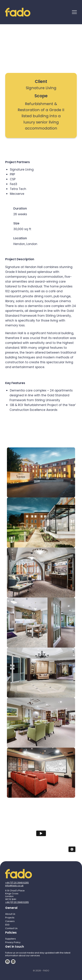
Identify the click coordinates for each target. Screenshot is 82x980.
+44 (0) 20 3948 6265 (17, 883)
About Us (10, 914)
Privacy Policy (13, 942)
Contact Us (11, 928)
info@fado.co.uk (14, 886)
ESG (7, 925)
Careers (10, 921)
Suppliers (10, 939)
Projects (10, 918)
